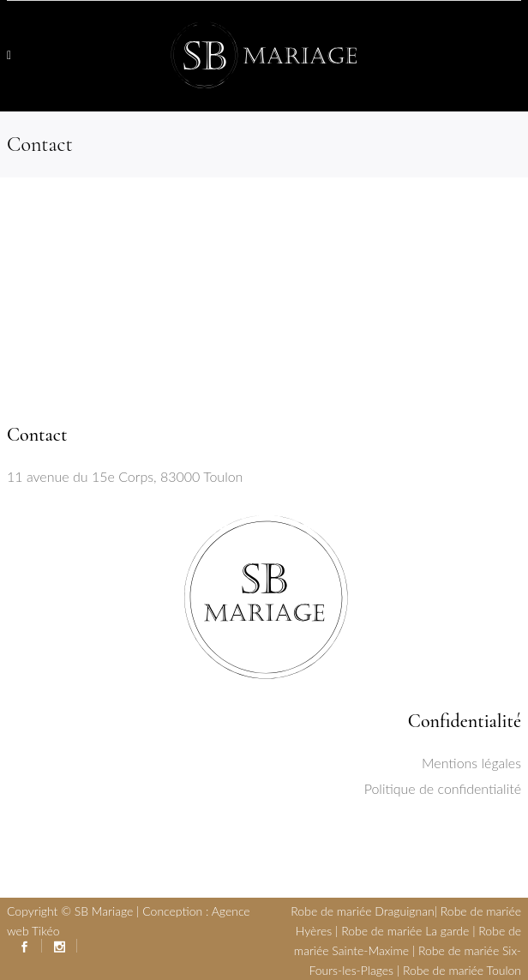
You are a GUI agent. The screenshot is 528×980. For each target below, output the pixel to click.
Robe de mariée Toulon (462, 970)
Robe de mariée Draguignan (362, 911)
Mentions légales (471, 763)
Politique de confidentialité (443, 788)
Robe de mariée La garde (405, 931)
